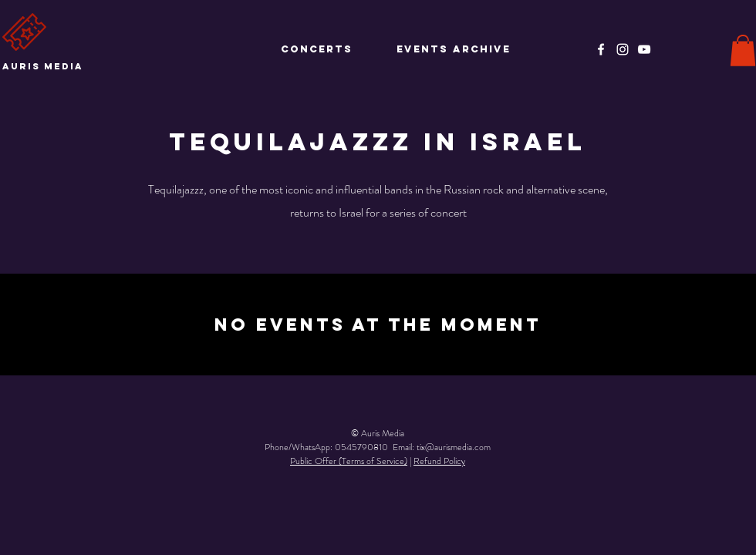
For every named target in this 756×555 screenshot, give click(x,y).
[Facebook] (601, 49)
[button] (743, 50)
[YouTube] (644, 49)
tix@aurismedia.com (454, 447)
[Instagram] (623, 49)
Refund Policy (439, 461)
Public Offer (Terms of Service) (349, 461)
